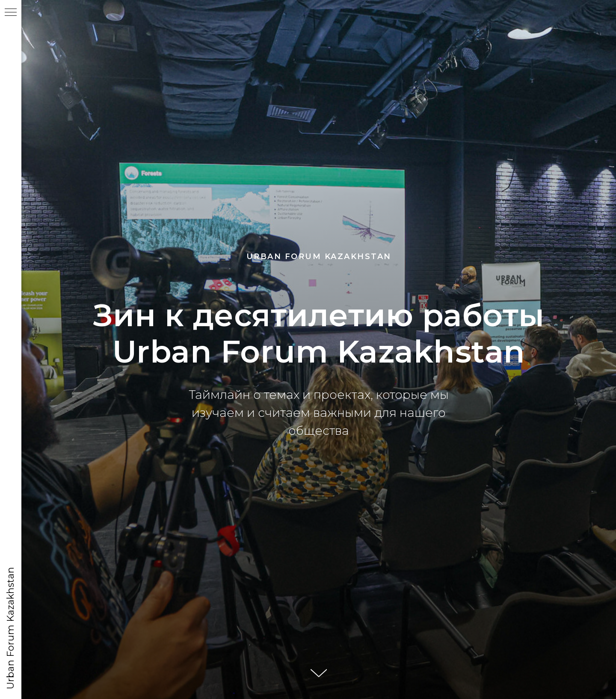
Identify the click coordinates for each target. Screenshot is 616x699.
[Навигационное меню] (11, 13)
